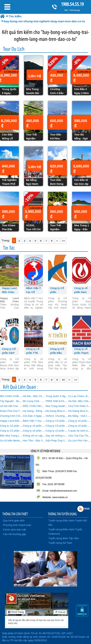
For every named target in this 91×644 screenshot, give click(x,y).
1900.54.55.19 (72, 4)
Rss (81, 509)
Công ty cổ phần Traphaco (61, 431)
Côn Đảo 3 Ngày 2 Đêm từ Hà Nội (42, 416)
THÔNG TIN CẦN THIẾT (15, 514)
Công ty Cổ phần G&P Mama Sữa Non (22, 426)
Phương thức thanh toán (17, 525)
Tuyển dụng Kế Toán (60, 543)
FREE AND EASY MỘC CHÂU (63, 401)
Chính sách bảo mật (14, 530)
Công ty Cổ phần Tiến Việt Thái (18, 431)
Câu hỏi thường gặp (15, 534)
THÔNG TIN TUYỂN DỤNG (62, 514)
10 (63, 380)
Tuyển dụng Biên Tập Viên (64, 538)
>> (64, 241)
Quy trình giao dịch (14, 521)
